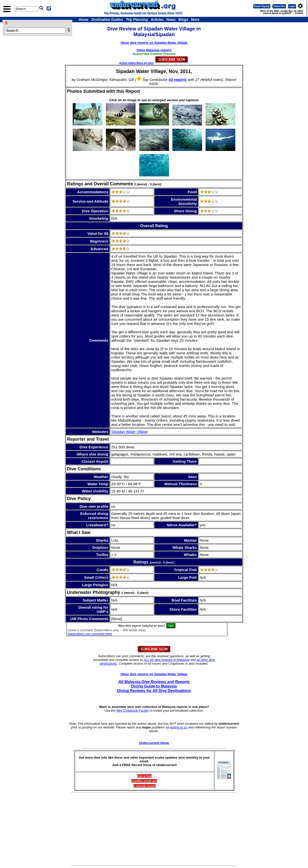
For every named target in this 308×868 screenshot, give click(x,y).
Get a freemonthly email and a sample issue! (144, 781)
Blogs (183, 20)
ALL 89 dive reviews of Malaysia (166, 660)
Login (292, 6)
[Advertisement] (154, 829)
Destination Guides (107, 20)
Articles (157, 20)
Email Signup (262, 6)
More (195, 20)
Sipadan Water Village (130, 432)
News (171, 20)
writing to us (179, 727)
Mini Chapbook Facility (132, 711)
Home (84, 20)
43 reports (178, 80)
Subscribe (279, 6)
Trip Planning (137, 20)
